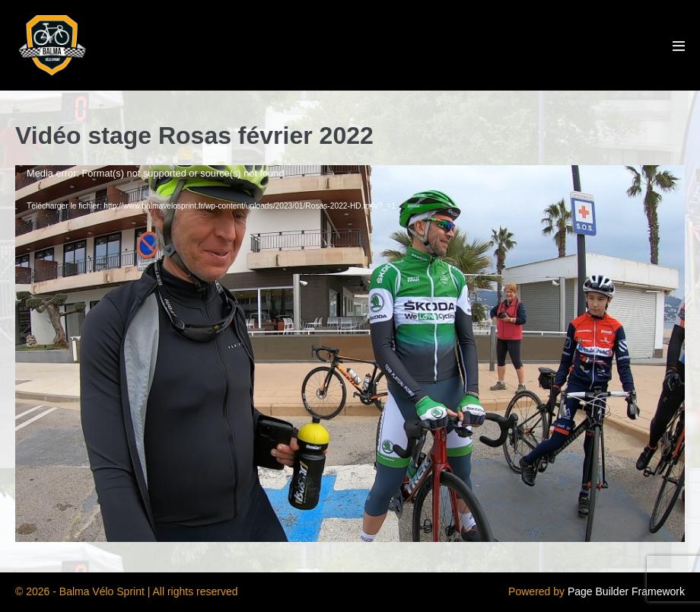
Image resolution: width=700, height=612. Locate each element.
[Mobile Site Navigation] (679, 46)
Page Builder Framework (626, 591)
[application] (350, 354)
